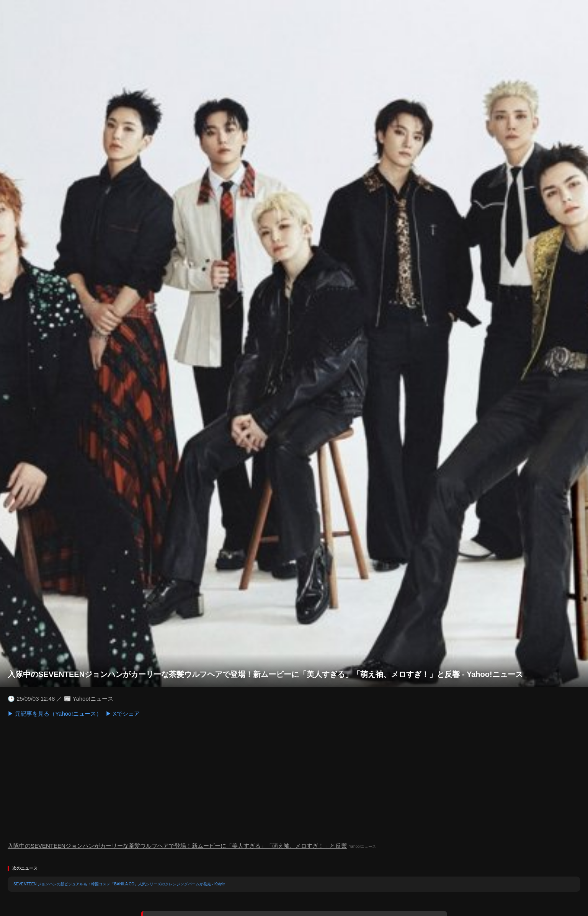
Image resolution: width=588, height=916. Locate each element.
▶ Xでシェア (123, 714)
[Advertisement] (294, 780)
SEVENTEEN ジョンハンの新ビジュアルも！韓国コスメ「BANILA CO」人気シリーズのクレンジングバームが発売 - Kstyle (119, 884)
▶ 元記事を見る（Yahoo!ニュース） (55, 714)
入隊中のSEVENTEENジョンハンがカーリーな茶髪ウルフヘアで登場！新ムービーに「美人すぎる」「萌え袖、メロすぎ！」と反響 (177, 846)
